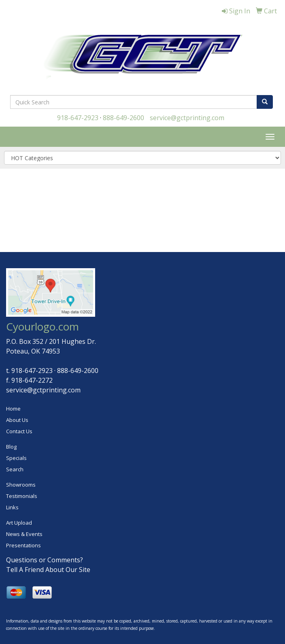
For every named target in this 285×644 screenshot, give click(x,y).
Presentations (23, 545)
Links (12, 507)
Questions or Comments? (45, 560)
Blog (11, 447)
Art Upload (19, 523)
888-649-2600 (123, 118)
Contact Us (19, 431)
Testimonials (22, 496)
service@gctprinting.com (187, 118)
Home (13, 409)
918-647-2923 (78, 118)
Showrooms (21, 485)
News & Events (24, 534)
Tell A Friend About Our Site (48, 570)
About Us (17, 420)
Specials (16, 458)
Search (15, 469)
